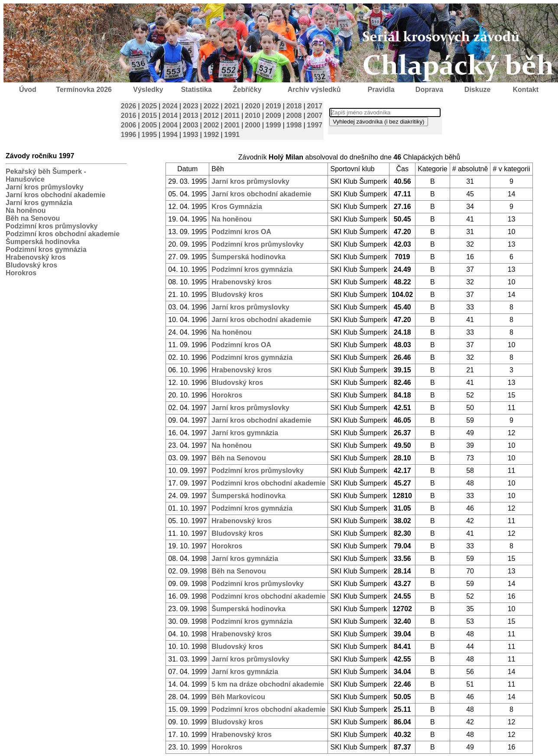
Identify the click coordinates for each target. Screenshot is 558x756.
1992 (211, 135)
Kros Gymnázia (237, 207)
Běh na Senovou (33, 218)
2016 (129, 116)
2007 (315, 116)
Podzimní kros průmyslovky (52, 226)
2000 (253, 125)
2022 (211, 106)
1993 (191, 135)
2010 (253, 116)
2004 (170, 125)
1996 (129, 135)
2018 (294, 106)
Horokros (21, 273)
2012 (211, 116)
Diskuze (477, 90)
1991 (232, 135)
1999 (273, 125)
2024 (170, 106)
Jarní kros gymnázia (39, 203)
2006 (129, 125)
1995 (149, 135)
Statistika (196, 90)
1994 (170, 135)
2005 (149, 125)
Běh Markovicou (238, 697)
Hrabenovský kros (36, 257)
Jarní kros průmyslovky (45, 187)
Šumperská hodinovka (43, 242)
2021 (232, 106)
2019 (273, 106)
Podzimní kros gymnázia (46, 249)
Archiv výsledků (314, 90)
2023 (191, 106)
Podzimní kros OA (241, 232)
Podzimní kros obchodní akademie (63, 234)
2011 (232, 116)
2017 (315, 106)
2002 (211, 125)
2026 (129, 106)
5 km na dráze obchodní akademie (268, 684)
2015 (149, 116)
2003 (191, 125)
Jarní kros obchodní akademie (55, 195)
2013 (191, 116)
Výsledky (148, 90)
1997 (315, 125)
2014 (170, 116)
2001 (232, 125)
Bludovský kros (31, 265)
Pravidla (381, 90)
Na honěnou (26, 210)
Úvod (28, 90)
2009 (273, 116)
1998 (294, 125)
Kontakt (526, 90)
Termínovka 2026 (84, 90)
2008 (294, 116)
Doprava (429, 90)
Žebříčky (247, 90)
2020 (253, 106)
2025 (149, 106)
